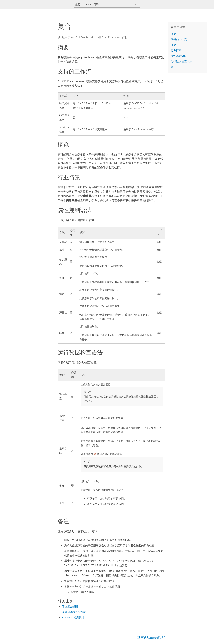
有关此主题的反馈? (153, 637)
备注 (173, 67)
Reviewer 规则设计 (73, 617)
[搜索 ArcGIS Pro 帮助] (104, 5)
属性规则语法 (179, 56)
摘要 (173, 34)
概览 (173, 45)
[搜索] (137, 4)
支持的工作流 (179, 39)
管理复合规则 (70, 606)
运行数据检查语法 (181, 61)
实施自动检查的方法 (74, 612)
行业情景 (176, 50)
